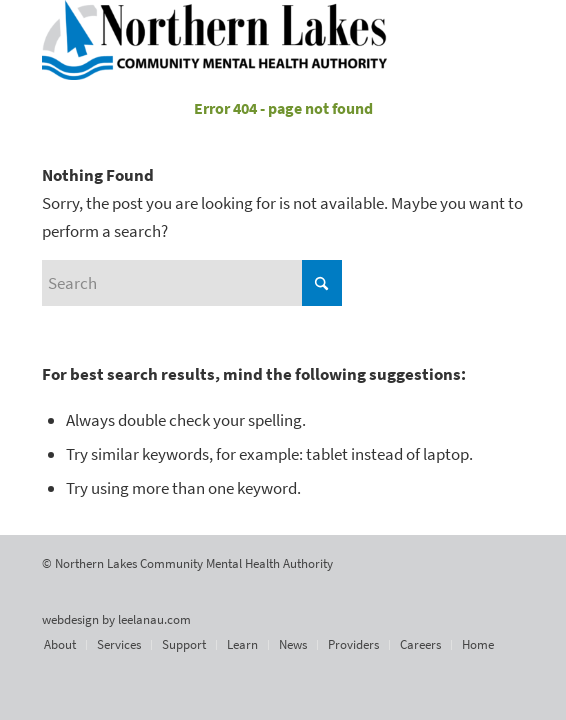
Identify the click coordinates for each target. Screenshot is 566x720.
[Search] (192, 283)
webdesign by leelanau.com (116, 619)
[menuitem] (60, 645)
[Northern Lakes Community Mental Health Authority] (234, 40)
